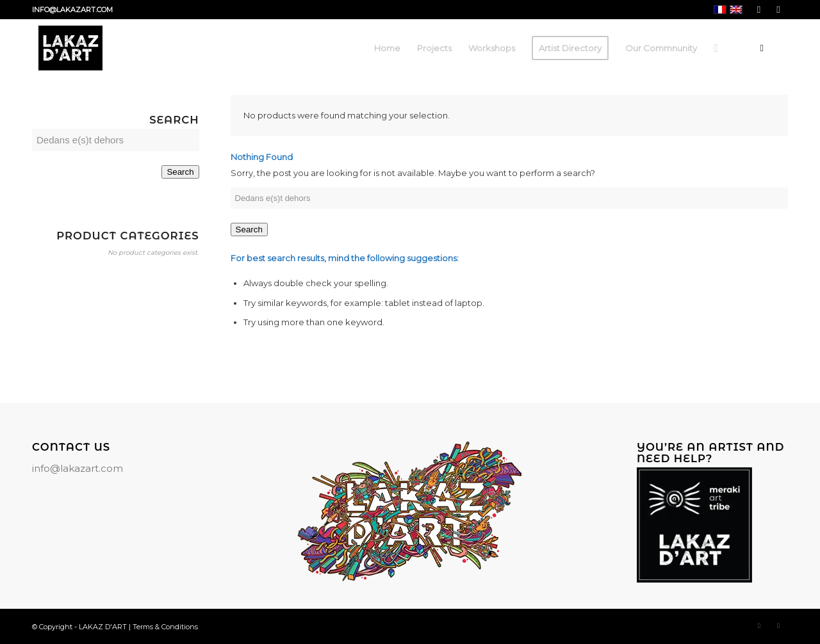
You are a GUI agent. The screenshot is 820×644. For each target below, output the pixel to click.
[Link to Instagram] (778, 10)
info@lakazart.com (78, 468)
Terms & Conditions (165, 627)
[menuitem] (387, 48)
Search (249, 229)
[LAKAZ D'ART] (70, 48)
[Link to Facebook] (759, 10)
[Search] (716, 48)
